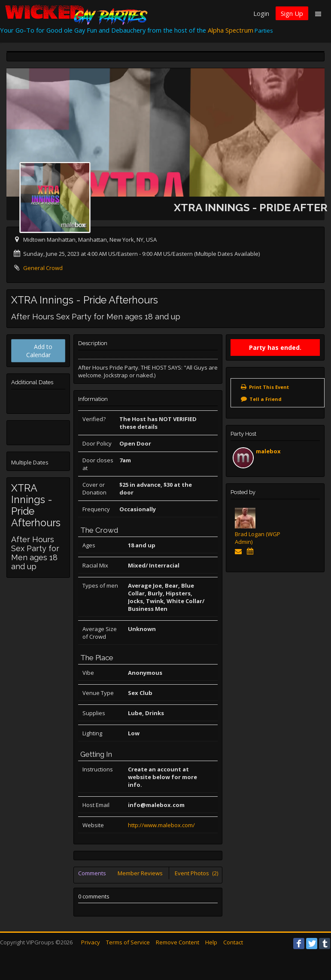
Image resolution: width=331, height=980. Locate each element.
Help (211, 942)
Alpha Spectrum (231, 30)
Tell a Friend (266, 399)
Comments (92, 873)
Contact (233, 942)
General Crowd (43, 268)
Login (261, 13)
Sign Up (292, 13)
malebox (268, 451)
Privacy (91, 942)
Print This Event (269, 387)
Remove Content (178, 942)
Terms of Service (128, 942)
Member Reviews (140, 873)
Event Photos (196, 873)
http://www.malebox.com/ (161, 825)
